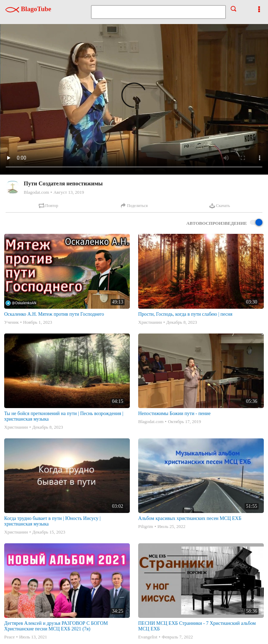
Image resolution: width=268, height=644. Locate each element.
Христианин (150, 322)
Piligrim (146, 526)
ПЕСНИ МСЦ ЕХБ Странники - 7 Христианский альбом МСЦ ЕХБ (197, 626)
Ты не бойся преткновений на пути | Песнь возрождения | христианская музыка (64, 416)
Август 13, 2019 (69, 192)
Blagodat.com (36, 192)
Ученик (12, 322)
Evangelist (148, 637)
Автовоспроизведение (224, 223)
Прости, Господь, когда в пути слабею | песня (185, 314)
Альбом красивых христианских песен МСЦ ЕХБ (190, 518)
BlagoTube (28, 9)
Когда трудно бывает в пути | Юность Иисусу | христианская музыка (52, 521)
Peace (9, 637)
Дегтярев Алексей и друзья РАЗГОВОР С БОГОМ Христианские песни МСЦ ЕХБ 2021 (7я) (56, 626)
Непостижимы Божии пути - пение (174, 413)
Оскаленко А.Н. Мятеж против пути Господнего (54, 314)
